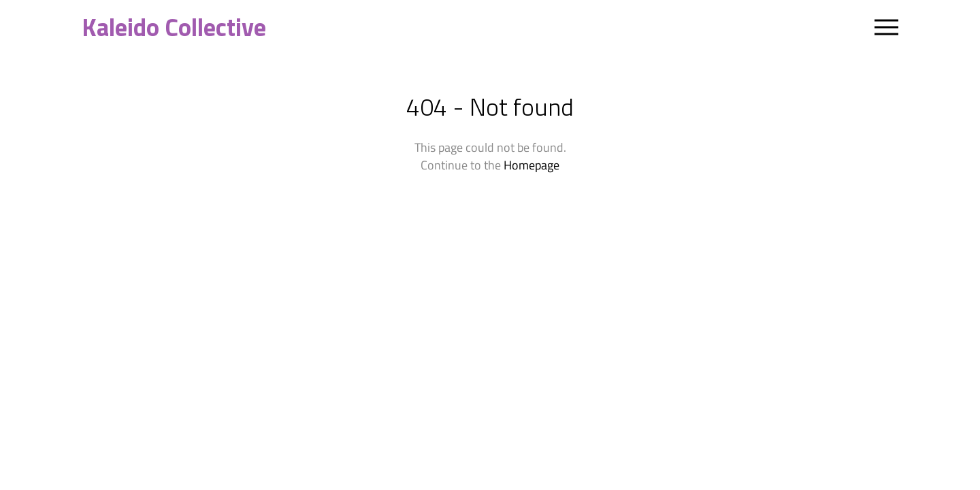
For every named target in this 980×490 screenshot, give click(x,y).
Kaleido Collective (174, 27)
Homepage (532, 165)
